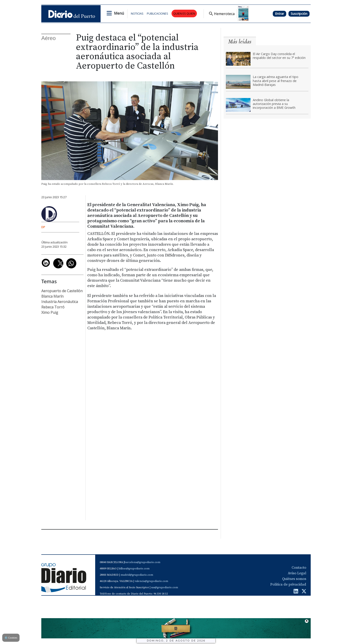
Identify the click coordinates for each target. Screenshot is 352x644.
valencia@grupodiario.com (151, 581)
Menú (119, 13)
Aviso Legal (297, 573)
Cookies (11, 638)
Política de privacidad (288, 584)
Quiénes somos (294, 579)
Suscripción (299, 14)
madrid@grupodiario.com (137, 575)
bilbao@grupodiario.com (134, 569)
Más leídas (240, 41)
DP (43, 227)
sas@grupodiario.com (165, 587)
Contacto (299, 568)
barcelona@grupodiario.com (142, 562)
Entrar (279, 14)
